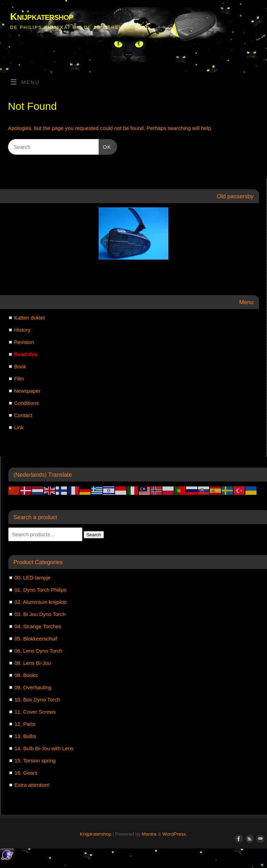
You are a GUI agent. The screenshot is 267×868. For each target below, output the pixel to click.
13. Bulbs (26, 736)
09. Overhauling (33, 687)
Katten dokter (30, 318)
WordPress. (175, 834)
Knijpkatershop (42, 17)
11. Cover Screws (35, 712)
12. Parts (25, 724)
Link (19, 427)
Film (19, 379)
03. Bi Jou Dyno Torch (40, 614)
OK (105, 146)
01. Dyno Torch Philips (41, 590)
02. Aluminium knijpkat (41, 602)
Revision (24, 342)
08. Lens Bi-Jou (33, 663)
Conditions (27, 403)
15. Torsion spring (35, 761)
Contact (23, 415)
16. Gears (26, 773)
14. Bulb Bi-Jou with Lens (44, 748)
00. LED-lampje (33, 578)
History (22, 330)
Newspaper (28, 391)
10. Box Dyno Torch (37, 700)
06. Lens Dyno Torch (39, 651)
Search (94, 535)
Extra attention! (32, 785)
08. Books (26, 675)
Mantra (149, 834)
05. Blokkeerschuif (36, 639)
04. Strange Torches (38, 626)
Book (20, 366)
